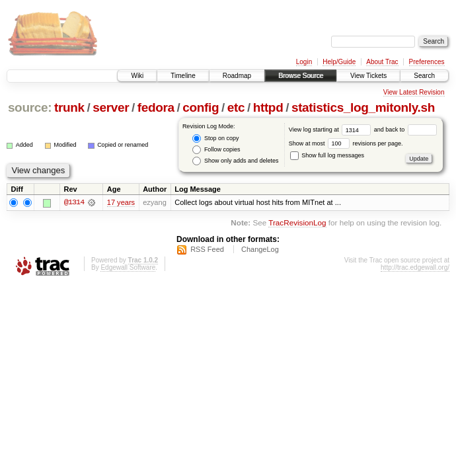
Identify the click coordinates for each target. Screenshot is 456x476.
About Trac (382, 62)
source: (30, 107)
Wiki (137, 76)
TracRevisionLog (297, 223)
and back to (405, 130)
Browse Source (301, 76)
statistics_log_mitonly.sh (363, 107)
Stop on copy (215, 139)
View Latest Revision (414, 92)
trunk (69, 107)
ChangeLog (260, 249)
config (201, 107)
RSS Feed (207, 249)
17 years (121, 202)
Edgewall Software (128, 267)
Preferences (427, 62)
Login (304, 62)
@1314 (74, 202)
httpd (268, 107)
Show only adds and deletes (235, 161)
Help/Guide (339, 62)
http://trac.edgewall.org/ (415, 267)
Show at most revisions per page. (346, 143)
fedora (156, 107)
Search (424, 76)
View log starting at (331, 130)
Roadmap (237, 76)
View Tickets (368, 76)
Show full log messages (327, 155)
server (111, 107)
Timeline (183, 76)
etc (236, 107)
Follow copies (216, 150)
